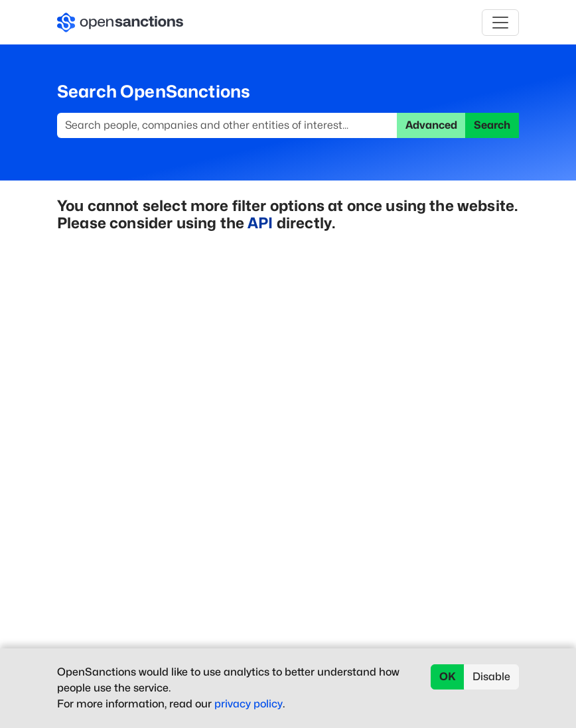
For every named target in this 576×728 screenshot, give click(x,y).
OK (448, 677)
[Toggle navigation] (500, 23)
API (260, 223)
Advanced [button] (431, 125)
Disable (491, 677)
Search (492, 125)
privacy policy (249, 704)
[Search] (227, 125)
